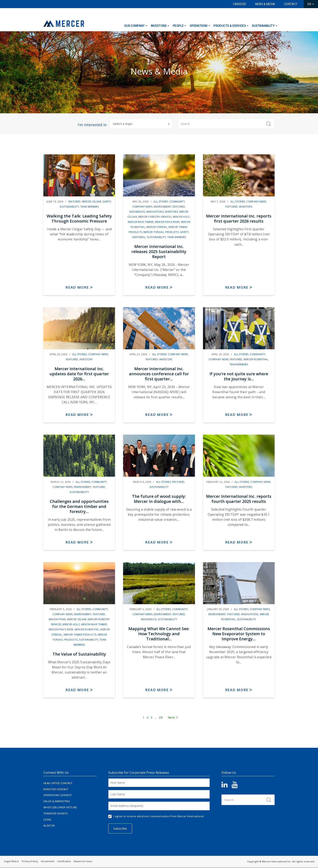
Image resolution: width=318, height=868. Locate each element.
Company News (142, 207)
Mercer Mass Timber (141, 222)
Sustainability (263, 26)
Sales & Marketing (57, 801)
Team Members (90, 207)
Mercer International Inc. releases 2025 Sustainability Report (159, 252)
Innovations (155, 212)
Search (269, 124)
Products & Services (230, 26)
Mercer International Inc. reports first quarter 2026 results (239, 219)
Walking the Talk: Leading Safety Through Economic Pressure (79, 219)
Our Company (134, 26)
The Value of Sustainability (79, 654)
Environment (163, 207)
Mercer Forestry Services (155, 217)
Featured (75, 202)
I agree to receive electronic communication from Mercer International (159, 816)
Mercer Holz (181, 217)
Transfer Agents (56, 813)
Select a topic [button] (141, 124)
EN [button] (311, 4)
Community (177, 202)
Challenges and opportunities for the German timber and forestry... (79, 506)
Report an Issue (83, 861)
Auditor (49, 826)
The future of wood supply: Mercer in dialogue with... (159, 499)
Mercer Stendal (157, 227)
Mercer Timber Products (80, 635)
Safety (107, 202)
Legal (48, 820)
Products (172, 232)
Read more (77, 287)
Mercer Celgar (92, 202)
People (178, 26)
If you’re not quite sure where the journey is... (239, 376)
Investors (159, 26)
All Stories (161, 202)
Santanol (139, 237)
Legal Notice (11, 861)
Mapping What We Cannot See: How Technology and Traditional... (159, 634)
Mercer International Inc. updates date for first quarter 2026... (79, 374)
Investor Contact (56, 789)
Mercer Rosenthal (256, 359)
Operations (199, 26)
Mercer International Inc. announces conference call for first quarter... (159, 374)
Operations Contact (58, 795)
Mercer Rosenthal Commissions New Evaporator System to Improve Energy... (239, 634)
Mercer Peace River (167, 222)
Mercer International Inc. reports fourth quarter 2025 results (239, 499)
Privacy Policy (30, 861)
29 (161, 717)
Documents (48, 861)
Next (173, 717)
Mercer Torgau (154, 232)
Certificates (64, 861)
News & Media (265, 4)
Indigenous (137, 212)
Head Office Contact (58, 783)
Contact (291, 4)
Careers (240, 4)
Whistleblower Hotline (60, 807)
